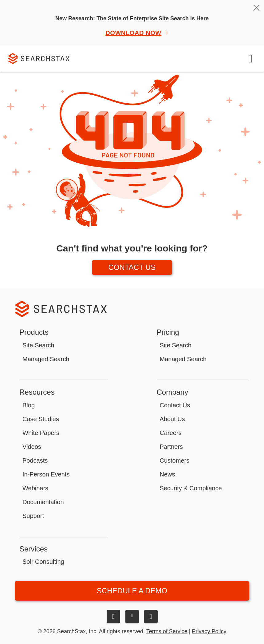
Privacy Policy (209, 631)
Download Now (137, 33)
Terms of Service (167, 631)
